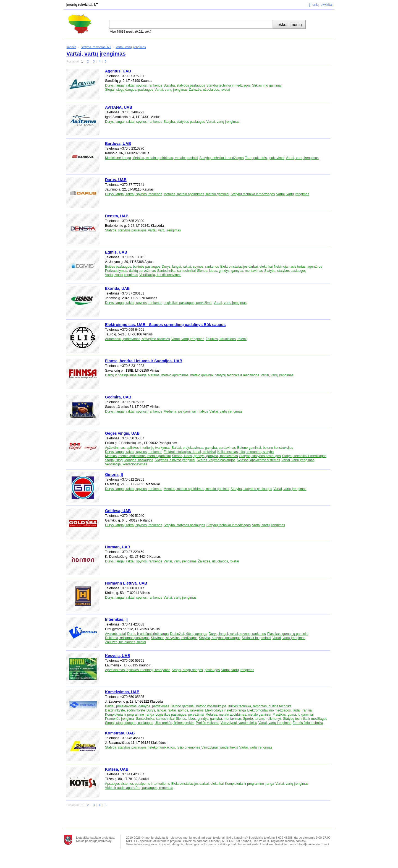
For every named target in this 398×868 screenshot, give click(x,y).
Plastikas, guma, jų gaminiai (288, 634)
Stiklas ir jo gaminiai (267, 85)
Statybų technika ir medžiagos (229, 85)
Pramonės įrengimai (120, 719)
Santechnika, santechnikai (176, 271)
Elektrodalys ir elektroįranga (226, 710)
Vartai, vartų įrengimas (131, 47)
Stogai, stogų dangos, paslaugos (129, 90)
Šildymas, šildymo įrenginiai (175, 460)
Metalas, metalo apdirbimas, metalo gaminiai (165, 158)
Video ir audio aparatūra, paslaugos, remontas (139, 788)
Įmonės (71, 47)
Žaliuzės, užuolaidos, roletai (209, 90)
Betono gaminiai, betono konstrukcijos (265, 448)
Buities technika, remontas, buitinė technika (260, 706)
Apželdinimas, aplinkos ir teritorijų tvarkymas (138, 448)
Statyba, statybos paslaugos (184, 85)
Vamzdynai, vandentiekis (239, 723)
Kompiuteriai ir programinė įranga (129, 715)
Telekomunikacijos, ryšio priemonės (174, 747)
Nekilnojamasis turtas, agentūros (298, 267)
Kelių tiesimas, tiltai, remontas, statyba (245, 452)
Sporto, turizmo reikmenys (262, 719)
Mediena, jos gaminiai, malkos (186, 411)
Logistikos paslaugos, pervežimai (188, 303)
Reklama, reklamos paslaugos (127, 638)
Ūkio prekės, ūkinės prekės (174, 723)
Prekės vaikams (207, 723)
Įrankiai (307, 710)
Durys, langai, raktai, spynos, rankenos (134, 85)
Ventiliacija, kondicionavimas (160, 275)
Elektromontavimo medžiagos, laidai (274, 710)
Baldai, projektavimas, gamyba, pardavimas (204, 448)
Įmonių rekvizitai (321, 5)
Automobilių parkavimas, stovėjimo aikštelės (138, 339)
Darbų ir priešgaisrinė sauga (126, 375)
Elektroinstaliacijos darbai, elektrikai (246, 267)
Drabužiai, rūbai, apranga (189, 634)
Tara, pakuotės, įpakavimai (265, 158)
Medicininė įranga (118, 158)
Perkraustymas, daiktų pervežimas (130, 271)
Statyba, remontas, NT (96, 47)
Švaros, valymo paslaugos (216, 460)
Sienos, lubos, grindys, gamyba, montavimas (230, 271)
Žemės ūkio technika (308, 723)
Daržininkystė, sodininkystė (125, 710)
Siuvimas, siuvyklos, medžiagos (174, 638)
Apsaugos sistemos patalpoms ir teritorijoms (138, 784)
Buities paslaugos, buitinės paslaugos (133, 267)
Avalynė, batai (115, 634)
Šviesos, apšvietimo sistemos (259, 460)
